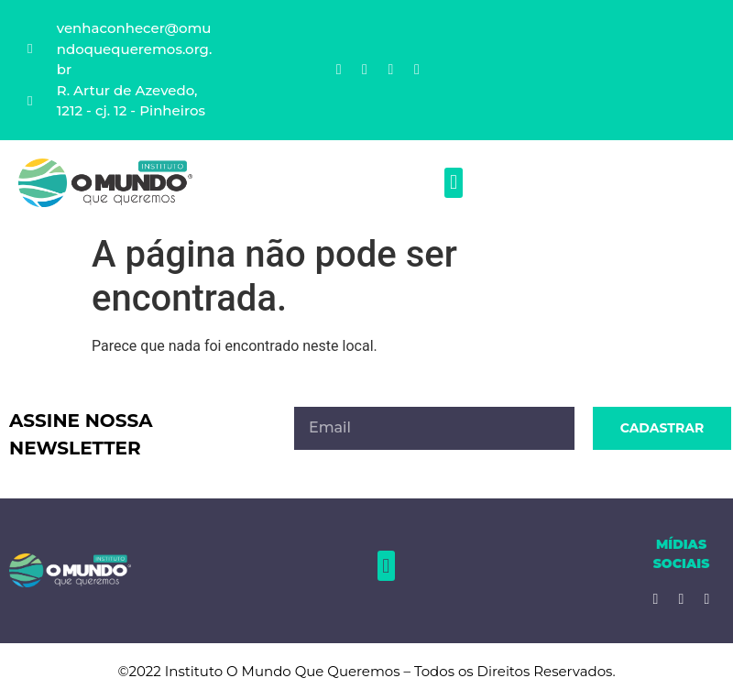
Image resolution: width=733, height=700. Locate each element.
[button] (453, 183)
